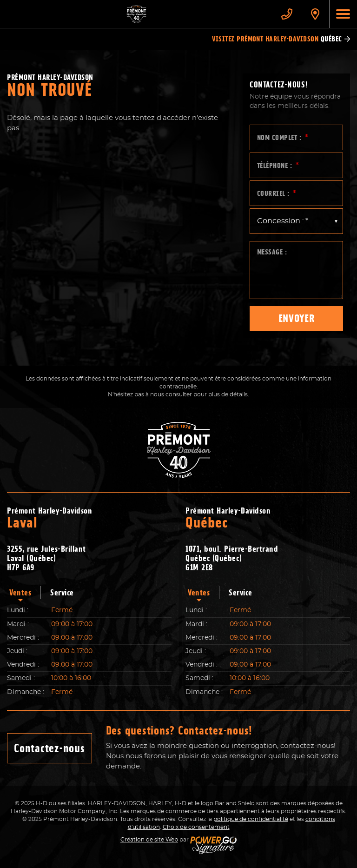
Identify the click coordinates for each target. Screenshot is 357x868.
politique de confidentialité (251, 819)
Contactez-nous (50, 748)
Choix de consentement (196, 827)
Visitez (281, 39)
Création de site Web (149, 840)
